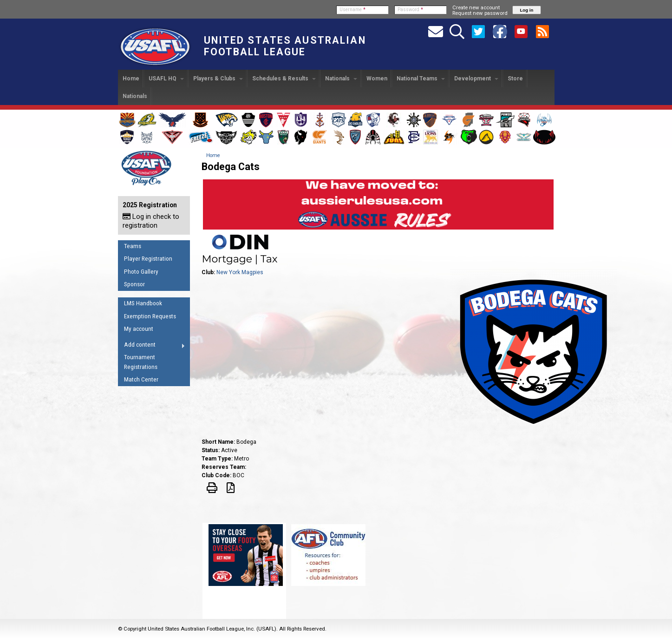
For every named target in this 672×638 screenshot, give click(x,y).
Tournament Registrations (141, 362)
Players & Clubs (218, 79)
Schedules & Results (284, 79)
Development (476, 79)
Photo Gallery (141, 272)
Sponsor (134, 284)
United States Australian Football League (285, 46)
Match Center (141, 379)
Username (352, 10)
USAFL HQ (166, 79)
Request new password (480, 13)
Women (377, 79)
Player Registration (148, 259)
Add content (152, 346)
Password (410, 10)
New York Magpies (240, 272)
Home (131, 79)
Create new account (476, 7)
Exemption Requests (150, 316)
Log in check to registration (151, 221)
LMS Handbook (143, 303)
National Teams (421, 79)
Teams (133, 246)
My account (139, 329)
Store (515, 79)
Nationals (341, 79)
